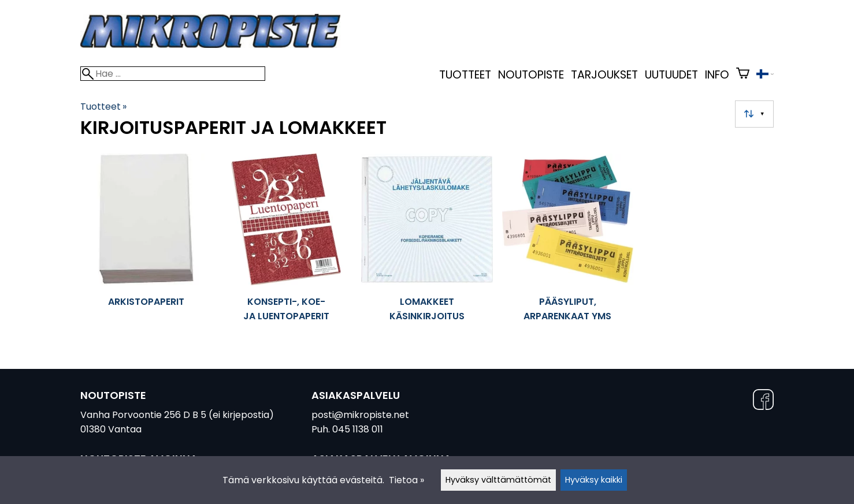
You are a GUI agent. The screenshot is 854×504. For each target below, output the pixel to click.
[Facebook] (763, 402)
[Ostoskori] (743, 75)
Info (717, 75)
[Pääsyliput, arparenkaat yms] (568, 244)
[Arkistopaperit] (146, 244)
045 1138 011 (358, 429)
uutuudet (671, 75)
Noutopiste (531, 75)
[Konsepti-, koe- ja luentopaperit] (286, 244)
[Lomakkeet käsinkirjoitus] (427, 244)
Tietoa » (406, 480)
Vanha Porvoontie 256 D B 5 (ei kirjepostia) (177, 415)
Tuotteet (465, 75)
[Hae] (173, 74)
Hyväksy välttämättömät (498, 480)
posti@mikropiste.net (360, 415)
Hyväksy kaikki (594, 480)
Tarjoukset (604, 75)
